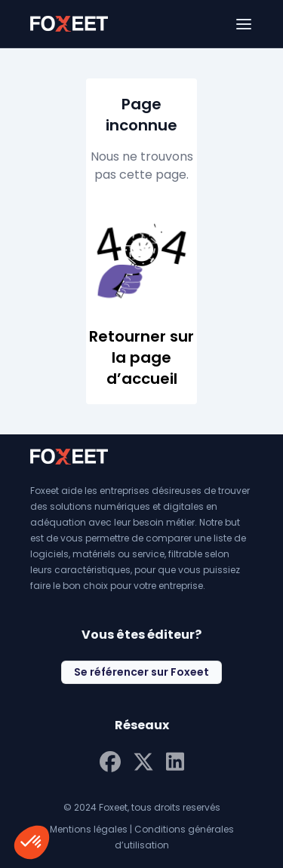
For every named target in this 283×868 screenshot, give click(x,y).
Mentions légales (89, 829)
